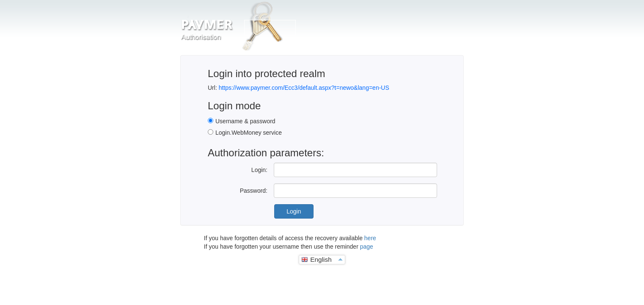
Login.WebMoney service (249, 133)
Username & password (245, 121)
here (370, 238)
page (367, 247)
